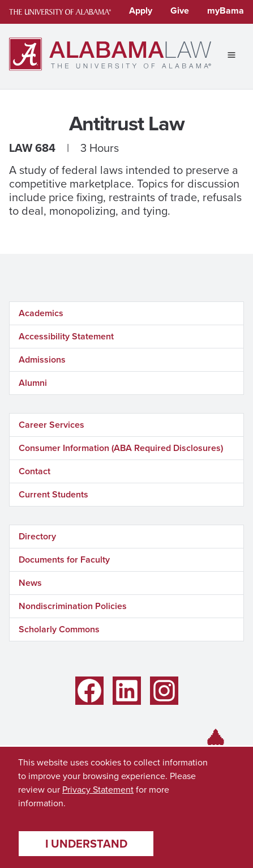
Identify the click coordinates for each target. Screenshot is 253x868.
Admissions (42, 359)
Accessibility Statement (66, 336)
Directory (37, 536)
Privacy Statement (98, 790)
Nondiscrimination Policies (73, 606)
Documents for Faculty (64, 559)
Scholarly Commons (59, 629)
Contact (35, 471)
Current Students (53, 494)
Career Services (52, 425)
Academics (41, 313)
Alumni (33, 383)
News (30, 583)
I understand (86, 844)
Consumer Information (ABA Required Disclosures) (121, 448)
